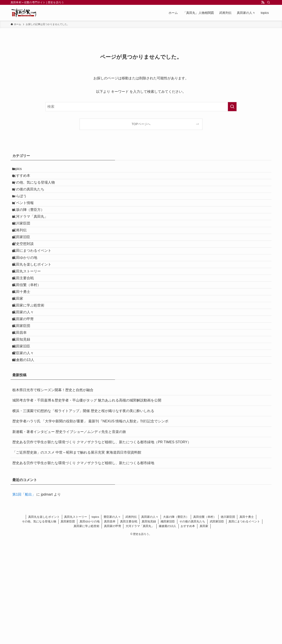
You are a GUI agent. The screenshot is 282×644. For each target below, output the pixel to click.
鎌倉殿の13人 (28, 462)
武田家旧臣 (26, 275)
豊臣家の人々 (27, 452)
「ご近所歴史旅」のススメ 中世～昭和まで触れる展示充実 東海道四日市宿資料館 (77, 557)
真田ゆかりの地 (29, 306)
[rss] (263, 2)
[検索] (269, 2)
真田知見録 (26, 431)
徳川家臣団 (26, 254)
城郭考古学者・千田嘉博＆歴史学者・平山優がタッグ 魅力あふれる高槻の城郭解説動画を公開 (87, 504)
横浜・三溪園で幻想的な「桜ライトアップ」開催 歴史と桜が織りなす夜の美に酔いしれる (83, 515)
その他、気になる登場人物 (38, 191)
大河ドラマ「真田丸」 (34, 244)
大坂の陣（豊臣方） (33, 233)
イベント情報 (27, 223)
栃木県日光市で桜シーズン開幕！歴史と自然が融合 (53, 494)
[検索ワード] (141, 107)
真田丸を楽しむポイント (36, 317)
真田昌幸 (24, 421)
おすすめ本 (26, 181)
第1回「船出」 (24, 599)
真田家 (22, 369)
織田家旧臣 (26, 441)
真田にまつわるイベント (36, 296)
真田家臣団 (26, 410)
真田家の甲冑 (27, 400)
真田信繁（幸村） (31, 348)
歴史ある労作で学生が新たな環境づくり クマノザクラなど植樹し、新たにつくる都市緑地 (83, 567)
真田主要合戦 (27, 337)
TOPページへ (141, 124)
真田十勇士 (26, 358)
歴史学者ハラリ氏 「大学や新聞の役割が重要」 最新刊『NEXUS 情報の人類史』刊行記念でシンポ (90, 525)
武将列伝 (24, 264)
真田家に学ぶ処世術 (33, 379)
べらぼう (24, 212)
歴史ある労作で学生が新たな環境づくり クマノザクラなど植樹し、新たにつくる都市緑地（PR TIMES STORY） (102, 546)
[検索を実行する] (232, 107)
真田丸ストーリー (31, 327)
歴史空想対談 (27, 285)
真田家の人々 (27, 389)
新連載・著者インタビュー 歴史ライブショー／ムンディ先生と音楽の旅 (69, 536)
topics (21, 171)
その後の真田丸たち (33, 202)
